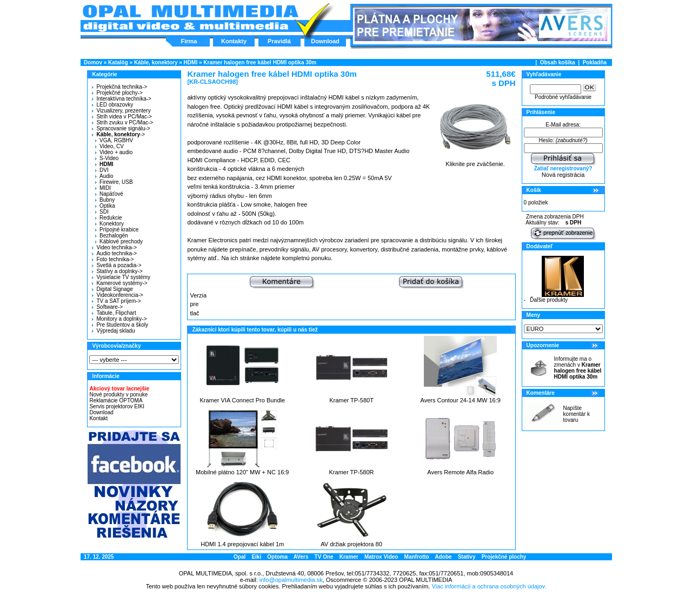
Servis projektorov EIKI (117, 406)
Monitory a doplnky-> (119, 319)
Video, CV (109, 146)
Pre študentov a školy (120, 325)
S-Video (107, 158)
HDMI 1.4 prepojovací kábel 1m (242, 544)
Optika (105, 206)
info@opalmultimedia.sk (291, 580)
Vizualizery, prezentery (121, 111)
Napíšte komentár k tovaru (577, 414)
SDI (102, 212)
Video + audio (114, 152)
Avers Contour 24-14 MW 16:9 (461, 400)
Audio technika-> (114, 253)
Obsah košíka (558, 62)
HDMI (191, 62)
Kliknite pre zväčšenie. (475, 161)
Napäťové (109, 194)
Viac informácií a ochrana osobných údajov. (489, 586)
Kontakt (98, 418)
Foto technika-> (113, 259)
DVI (102, 170)
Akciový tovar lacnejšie (119, 389)
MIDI (103, 188)
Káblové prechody (119, 241)
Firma (189, 41)
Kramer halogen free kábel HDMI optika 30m (260, 62)
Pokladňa (595, 62)
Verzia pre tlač (198, 304)
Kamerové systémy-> (119, 283)
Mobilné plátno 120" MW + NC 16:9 (242, 472)
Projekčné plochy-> (117, 93)
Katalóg (118, 62)
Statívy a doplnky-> (117, 271)
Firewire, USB (114, 182)
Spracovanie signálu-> (121, 128)
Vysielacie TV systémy (121, 277)
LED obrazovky (112, 105)
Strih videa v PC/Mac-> (122, 117)
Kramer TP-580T (351, 400)
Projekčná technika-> (119, 87)
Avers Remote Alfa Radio (460, 472)
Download (325, 41)
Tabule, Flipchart (114, 313)
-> (117, 134)
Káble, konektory (156, 62)
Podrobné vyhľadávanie (563, 97)
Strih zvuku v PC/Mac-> (122, 122)
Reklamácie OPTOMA (116, 400)
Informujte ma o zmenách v (578, 368)
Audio (104, 176)
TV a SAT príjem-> (116, 301)
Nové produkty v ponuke (118, 395)
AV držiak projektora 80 (351, 544)
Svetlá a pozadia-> (117, 265)
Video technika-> (114, 247)
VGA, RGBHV (114, 140)
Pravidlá (279, 41)
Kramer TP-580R (352, 472)
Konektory (109, 224)
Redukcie (109, 218)
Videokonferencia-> (117, 295)
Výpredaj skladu (113, 331)
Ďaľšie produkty (549, 300)
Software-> (107, 307)
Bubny (105, 200)
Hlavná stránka (190, 18)
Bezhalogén (112, 236)
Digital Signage (112, 289)
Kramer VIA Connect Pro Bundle (242, 400)
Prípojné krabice (117, 230)
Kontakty (234, 41)
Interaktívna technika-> (121, 99)
